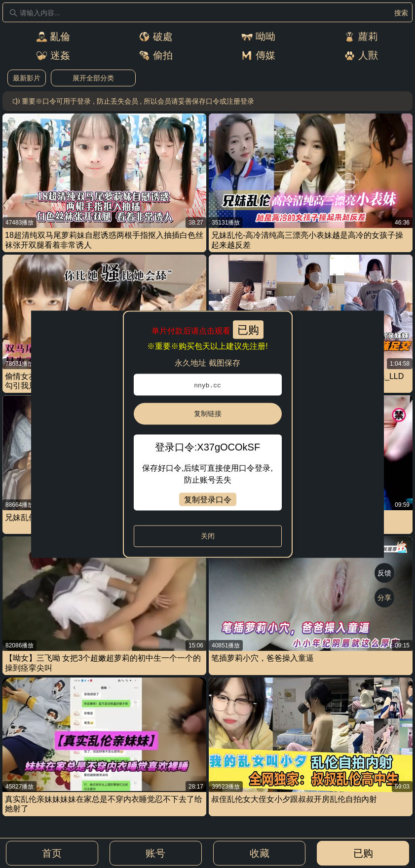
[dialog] (207, 434)
